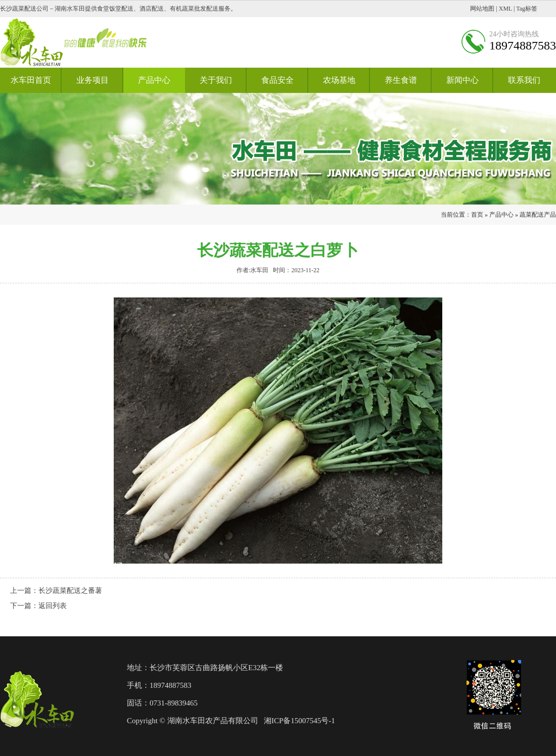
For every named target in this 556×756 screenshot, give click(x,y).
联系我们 (524, 80)
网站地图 (482, 9)
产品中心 (154, 80)
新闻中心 (462, 80)
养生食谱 (401, 80)
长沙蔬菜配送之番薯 (70, 591)
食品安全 (277, 80)
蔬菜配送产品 (538, 215)
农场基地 (339, 80)
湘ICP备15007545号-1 (299, 721)
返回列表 (53, 606)
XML (505, 9)
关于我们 (216, 80)
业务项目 (92, 80)
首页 (477, 215)
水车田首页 (31, 80)
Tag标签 (527, 9)
